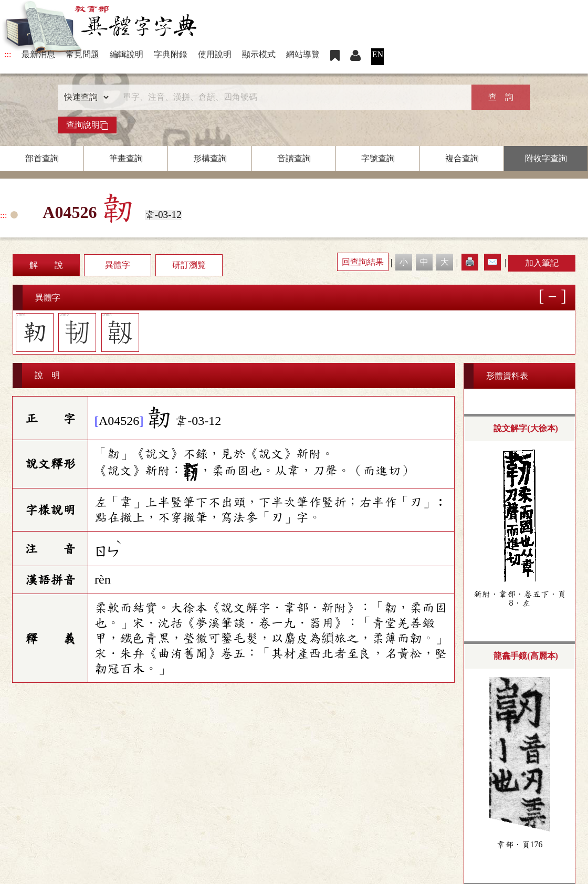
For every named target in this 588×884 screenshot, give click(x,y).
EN (378, 54)
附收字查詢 (546, 158)
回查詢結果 (363, 262)
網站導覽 (303, 54)
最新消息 (38, 54)
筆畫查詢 (126, 158)
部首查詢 (42, 158)
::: (8, 54)
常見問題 (82, 54)
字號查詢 (378, 158)
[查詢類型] (84, 97)
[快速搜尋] (290, 97)
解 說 (46, 265)
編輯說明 (127, 54)
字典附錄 (171, 54)
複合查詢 (462, 158)
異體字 (118, 265)
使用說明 (215, 54)
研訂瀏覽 (189, 265)
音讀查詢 (294, 158)
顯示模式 (259, 54)
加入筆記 (542, 263)
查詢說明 (87, 125)
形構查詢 (210, 158)
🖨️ (470, 262)
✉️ (492, 262)
